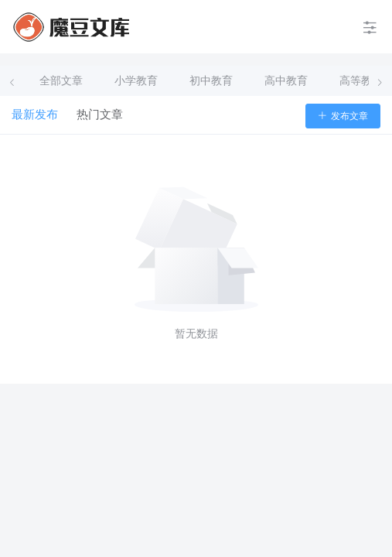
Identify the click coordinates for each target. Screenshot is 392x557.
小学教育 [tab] (136, 81)
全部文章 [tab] (61, 81)
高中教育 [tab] (286, 81)
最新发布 (35, 114)
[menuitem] (71, 27)
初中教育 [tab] (211, 81)
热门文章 (100, 114)
